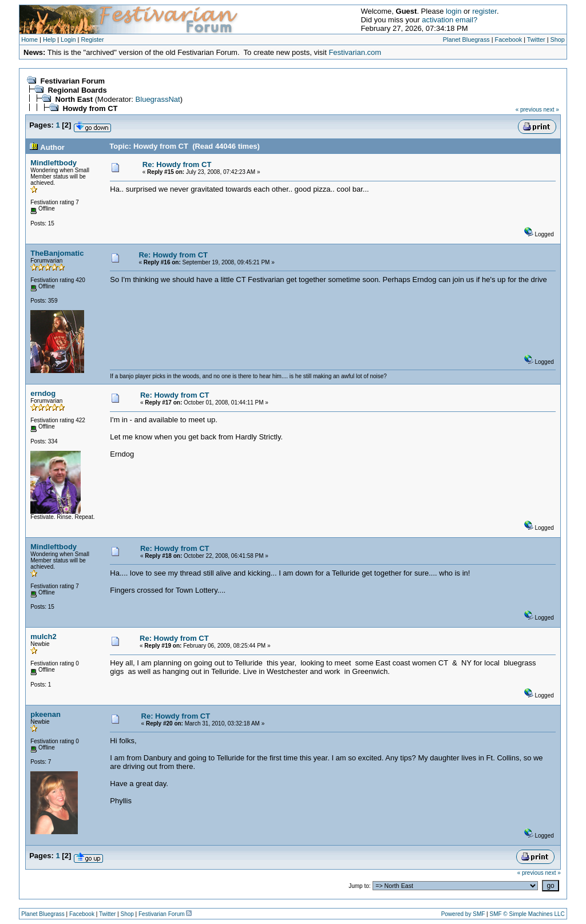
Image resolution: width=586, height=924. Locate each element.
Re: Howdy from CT (177, 164)
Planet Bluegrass (466, 39)
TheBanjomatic (57, 253)
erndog (43, 393)
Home (29, 39)
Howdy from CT (90, 108)
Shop (558, 39)
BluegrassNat (158, 99)
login (454, 11)
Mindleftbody (54, 163)
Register (92, 39)
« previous (529, 110)
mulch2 (43, 637)
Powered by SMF (463, 914)
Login (68, 39)
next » (551, 110)
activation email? (450, 20)
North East (74, 99)
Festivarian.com (355, 52)
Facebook (509, 39)
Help (49, 39)
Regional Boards (77, 90)
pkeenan (45, 714)
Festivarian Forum (72, 81)
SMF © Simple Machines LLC (527, 914)
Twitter (536, 39)
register (484, 11)
